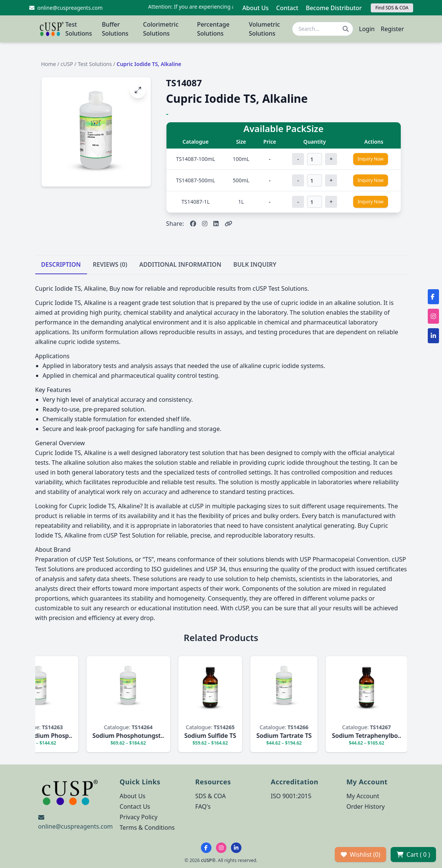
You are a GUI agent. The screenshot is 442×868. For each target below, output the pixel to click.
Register (392, 29)
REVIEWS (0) (110, 264)
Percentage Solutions (213, 29)
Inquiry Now (371, 159)
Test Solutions (79, 29)
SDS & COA (211, 796)
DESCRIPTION (61, 264)
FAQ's (203, 806)
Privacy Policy (139, 817)
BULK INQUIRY (255, 264)
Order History (366, 806)
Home (49, 64)
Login (367, 29)
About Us (255, 8)
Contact (287, 8)
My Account (363, 796)
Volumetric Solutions (264, 29)
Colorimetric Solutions (161, 29)
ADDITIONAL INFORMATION (180, 264)
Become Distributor (334, 8)
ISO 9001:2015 (291, 796)
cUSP (67, 64)
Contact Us (135, 806)
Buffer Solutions (115, 29)
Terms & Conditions (147, 827)
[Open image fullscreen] (138, 90)
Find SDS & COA (392, 8)
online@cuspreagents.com (76, 826)
